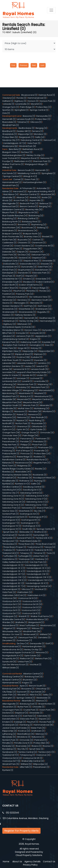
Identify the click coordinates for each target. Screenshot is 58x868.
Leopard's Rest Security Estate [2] (33, 372)
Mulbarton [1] (9, 414)
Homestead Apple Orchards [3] (18, 327)
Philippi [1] (26, 445)
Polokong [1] (9, 451)
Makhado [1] (9, 387)
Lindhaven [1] (9, 378)
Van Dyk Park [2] (38, 562)
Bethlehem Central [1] (13, 210)
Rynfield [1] (8, 770)
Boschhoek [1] (29, 228)
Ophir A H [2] (9, 429)
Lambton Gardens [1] (13, 366)
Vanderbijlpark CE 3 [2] (38, 568)
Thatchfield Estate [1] (30, 541)
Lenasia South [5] (40, 369)
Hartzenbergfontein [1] (14, 155)
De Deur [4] (23, 644)
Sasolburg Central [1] (34, 487)
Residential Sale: (11, 188)
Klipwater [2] (9, 357)
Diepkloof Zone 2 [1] (12, 261)
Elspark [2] (44, 719)
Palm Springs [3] (11, 439)
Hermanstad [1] (48, 321)
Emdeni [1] (8, 722)
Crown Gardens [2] (24, 246)
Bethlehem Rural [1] (32, 149)
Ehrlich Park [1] (10, 270)
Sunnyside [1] (9, 538)
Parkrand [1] (41, 740)
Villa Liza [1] (36, 122)
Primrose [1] (27, 454)
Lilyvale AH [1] (29, 375)
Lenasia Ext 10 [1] (21, 369)
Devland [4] (25, 258)
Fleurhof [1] (33, 722)
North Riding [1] (37, 420)
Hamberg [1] (26, 725)
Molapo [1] (8, 411)
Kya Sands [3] (38, 692)
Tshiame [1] (23, 122)
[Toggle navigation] (51, 10)
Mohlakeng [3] (41, 408)
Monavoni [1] (21, 411)
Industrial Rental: (11, 686)
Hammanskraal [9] (43, 725)
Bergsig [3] (41, 128)
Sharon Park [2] (45, 508)
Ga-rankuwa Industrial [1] (15, 297)
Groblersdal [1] (10, 312)
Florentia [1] (32, 291)
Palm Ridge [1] (27, 107)
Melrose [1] (41, 734)
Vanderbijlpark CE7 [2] (14, 574)
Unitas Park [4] (40, 556)
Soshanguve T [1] (11, 523)
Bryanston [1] (10, 707)
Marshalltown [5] (26, 734)
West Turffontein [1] (29, 625)
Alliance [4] (22, 197)
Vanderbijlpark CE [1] (13, 565)
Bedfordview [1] (26, 128)
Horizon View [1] (33, 330)
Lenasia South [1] (25, 119)
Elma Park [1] (9, 276)
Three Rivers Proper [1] (15, 547)
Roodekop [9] (25, 478)
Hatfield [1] (8, 101)
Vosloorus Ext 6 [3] (31, 610)
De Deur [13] (24, 255)
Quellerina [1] (9, 457)
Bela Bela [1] (15, 149)
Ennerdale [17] (43, 279)
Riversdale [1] (9, 122)
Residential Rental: (12, 701)
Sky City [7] (40, 511)
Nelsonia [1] (46, 158)
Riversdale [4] (23, 746)
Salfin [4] (40, 137)
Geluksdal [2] (9, 300)
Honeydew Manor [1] (13, 330)
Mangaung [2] (30, 390)
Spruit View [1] (36, 749)
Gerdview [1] (24, 300)
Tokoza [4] (50, 547)
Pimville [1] (8, 743)
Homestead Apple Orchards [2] (18, 652)
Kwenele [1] (40, 360)
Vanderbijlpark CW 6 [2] (40, 580)
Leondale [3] (9, 372)
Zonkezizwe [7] (24, 640)
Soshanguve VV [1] (12, 526)
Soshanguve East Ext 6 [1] (15, 517)
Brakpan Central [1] (12, 234)
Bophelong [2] (39, 224)
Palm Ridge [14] (30, 435)
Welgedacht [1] (36, 622)
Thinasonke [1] (10, 544)
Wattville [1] (21, 622)
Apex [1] (24, 686)
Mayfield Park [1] (11, 396)
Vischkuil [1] (40, 589)
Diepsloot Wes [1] (32, 261)
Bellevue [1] (45, 203)
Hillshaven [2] (24, 324)
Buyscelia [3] (24, 240)
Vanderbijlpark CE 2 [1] (14, 568)
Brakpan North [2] (32, 234)
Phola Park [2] (39, 445)
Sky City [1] (23, 749)
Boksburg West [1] (31, 222)
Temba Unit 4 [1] (44, 538)
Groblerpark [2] (43, 309)
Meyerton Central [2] (43, 399)
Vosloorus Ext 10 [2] (28, 598)
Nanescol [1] (35, 414)
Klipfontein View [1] (12, 351)
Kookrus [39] (23, 357)
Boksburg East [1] (29, 704)
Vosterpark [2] (10, 616)
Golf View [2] (44, 306)
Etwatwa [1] (29, 282)
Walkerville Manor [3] (37, 619)
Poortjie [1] (8, 161)
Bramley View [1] (32, 237)
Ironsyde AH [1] (38, 333)
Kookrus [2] (24, 731)
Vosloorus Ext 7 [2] (12, 613)
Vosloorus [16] (10, 598)
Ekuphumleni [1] (26, 270)
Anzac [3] (7, 200)
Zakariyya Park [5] (27, 637)
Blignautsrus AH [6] (28, 212)
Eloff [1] (49, 644)
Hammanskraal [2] (12, 182)
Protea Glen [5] (10, 137)
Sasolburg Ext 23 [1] (12, 490)
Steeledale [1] (43, 698)
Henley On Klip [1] (35, 155)
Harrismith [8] (31, 318)
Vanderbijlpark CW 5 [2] (14, 580)
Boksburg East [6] (11, 689)
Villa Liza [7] (27, 589)
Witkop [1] (7, 167)
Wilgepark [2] (24, 628)
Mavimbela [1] (26, 393)
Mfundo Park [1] (31, 405)
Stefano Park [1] (43, 658)
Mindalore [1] (24, 737)
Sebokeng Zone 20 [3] (14, 502)
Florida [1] (21, 98)
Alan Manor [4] (11, 194)
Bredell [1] (47, 237)
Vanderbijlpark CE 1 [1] (36, 565)
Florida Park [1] (47, 722)
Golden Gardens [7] (12, 306)
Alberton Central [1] (30, 194)
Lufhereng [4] (9, 384)
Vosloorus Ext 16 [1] (32, 601)
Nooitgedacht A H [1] (13, 656)
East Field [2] (30, 716)
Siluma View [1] (10, 511)
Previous (24, 65)
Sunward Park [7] (26, 538)
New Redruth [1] (39, 417)
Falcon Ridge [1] (40, 288)
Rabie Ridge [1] (25, 457)
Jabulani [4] (9, 336)
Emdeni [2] (29, 279)
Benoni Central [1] (29, 206)
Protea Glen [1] (43, 107)
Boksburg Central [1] (28, 218)
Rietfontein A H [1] (23, 161)
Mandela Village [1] (12, 390)
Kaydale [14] (49, 342)
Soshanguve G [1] (11, 520)
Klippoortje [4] (30, 351)
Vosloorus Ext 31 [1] (32, 607)
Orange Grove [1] (30, 433)
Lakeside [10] (9, 363)
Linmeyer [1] (23, 378)
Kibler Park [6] (9, 348)
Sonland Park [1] (10, 514)
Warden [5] (8, 622)
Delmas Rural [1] (47, 95)
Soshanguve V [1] (30, 523)
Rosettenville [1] (10, 481)
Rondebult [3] (9, 478)
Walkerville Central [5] (14, 619)
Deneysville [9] (10, 258)
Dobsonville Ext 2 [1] (30, 264)
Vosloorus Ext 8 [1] (31, 613)
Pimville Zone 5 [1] (23, 743)
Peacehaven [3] (11, 441)
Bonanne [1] (24, 224)
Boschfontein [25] (11, 228)
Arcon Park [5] (21, 200)
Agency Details (32, 862)
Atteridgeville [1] (10, 203)
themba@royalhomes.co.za (18, 824)
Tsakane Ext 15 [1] (43, 550)
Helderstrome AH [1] (12, 650)
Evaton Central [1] (45, 282)
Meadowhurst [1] (43, 396)
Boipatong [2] (9, 218)
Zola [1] (6, 113)
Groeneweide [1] (27, 312)
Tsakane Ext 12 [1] (25, 550)
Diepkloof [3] (39, 258)
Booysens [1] (28, 689)
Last (42, 65)
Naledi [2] (22, 414)
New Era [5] (36, 695)
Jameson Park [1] (25, 336)
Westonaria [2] (48, 625)
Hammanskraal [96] (13, 318)
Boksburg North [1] (12, 222)
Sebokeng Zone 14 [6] (37, 496)
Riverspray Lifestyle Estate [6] (17, 475)
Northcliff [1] (8, 423)
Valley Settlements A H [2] (15, 562)
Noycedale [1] (39, 423)
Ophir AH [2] (23, 429)
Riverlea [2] (8, 472)
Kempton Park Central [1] (16, 345)
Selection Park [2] (11, 508)
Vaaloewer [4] (26, 559)
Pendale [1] (26, 441)
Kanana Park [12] (11, 342)
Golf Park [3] (30, 306)
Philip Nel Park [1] (11, 445)
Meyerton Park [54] (12, 402)
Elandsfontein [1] (11, 719)
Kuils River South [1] (12, 360)
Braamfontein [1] (47, 704)
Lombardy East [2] (12, 381)
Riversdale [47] (23, 472)
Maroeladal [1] (46, 390)
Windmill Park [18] (32, 631)
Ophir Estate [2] (32, 656)
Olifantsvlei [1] (39, 427)
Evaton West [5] (10, 288)
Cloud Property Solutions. (29, 855)
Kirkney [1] (36, 348)
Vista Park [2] (9, 592)
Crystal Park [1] (31, 710)
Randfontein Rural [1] (37, 460)
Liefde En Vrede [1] (12, 375)
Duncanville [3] (29, 267)
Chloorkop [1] (43, 689)
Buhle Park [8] (9, 240)
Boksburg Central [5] (13, 677)
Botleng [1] (43, 228)
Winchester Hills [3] (12, 631)
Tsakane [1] (9, 550)
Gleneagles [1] (21, 303)
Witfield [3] (45, 634)
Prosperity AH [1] (11, 658)
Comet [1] (18, 179)
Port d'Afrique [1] (25, 451)
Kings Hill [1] (24, 348)
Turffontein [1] (10, 556)
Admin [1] (7, 191)
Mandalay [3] (23, 387)
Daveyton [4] (36, 252)
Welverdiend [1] (10, 625)
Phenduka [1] (40, 441)
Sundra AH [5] (9, 662)
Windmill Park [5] (11, 764)
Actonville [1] (43, 188)
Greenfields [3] (26, 309)
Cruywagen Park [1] (12, 249)
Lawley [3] (30, 366)
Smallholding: (10, 644)
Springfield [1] (22, 110)
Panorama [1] (27, 439)
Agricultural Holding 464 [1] (41, 191)
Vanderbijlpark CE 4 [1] (14, 571)
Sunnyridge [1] (40, 535)
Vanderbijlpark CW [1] (37, 574)
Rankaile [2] (8, 746)
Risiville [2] (40, 469)
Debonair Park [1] (40, 255)
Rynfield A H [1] (22, 484)
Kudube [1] (37, 357)
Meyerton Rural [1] (30, 158)
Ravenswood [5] (24, 463)
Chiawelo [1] (24, 243)
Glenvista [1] (36, 303)
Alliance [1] (41, 701)
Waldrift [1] (24, 616)
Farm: (6, 149)
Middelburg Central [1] (29, 173)
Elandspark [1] (9, 273)
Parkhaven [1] (42, 439)
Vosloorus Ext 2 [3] (12, 604)
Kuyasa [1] (28, 360)
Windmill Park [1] (11, 125)
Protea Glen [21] (42, 454)
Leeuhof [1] (42, 366)
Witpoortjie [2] (40, 764)
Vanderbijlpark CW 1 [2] (14, 577)
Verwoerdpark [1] (11, 589)
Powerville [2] (41, 451)
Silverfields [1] (26, 511)
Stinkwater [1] (26, 532)
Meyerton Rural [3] (33, 402)
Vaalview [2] (42, 559)
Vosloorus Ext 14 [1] (12, 601)
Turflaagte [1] (25, 556)
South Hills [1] (29, 529)
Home (6, 862)
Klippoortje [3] (10, 731)
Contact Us (49, 862)
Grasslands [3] (10, 309)
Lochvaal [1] (36, 378)
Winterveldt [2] (31, 634)
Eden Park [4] (45, 267)
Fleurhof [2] (19, 291)
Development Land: (13, 116)
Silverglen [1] (9, 698)
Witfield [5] (26, 764)
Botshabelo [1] (10, 231)
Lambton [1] (44, 363)
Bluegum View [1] (11, 152)
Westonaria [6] (10, 146)
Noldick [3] (22, 420)
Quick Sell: (8, 179)
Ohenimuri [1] (24, 427)
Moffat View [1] (25, 408)
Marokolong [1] (10, 393)
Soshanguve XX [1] (12, 529)
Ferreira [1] (37, 131)
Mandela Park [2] (40, 387)
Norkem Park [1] (10, 740)
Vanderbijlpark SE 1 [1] (13, 583)
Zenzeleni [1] (9, 640)
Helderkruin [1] (11, 321)
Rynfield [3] (8, 484)
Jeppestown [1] (43, 336)
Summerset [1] (10, 535)
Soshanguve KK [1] (31, 520)
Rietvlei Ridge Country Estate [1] (18, 469)
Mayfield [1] (40, 393)
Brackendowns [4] (28, 231)
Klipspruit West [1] (24, 354)
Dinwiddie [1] (49, 261)
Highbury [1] (20, 101)
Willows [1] (37, 628)
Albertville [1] (9, 197)
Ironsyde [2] (22, 333)
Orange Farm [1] (11, 107)
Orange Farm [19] (11, 433)
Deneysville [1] (44, 116)
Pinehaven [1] (45, 448)
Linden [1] (42, 375)
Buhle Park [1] (24, 707)
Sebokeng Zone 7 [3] (36, 505)
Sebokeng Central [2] (31, 493)
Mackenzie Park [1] (27, 384)
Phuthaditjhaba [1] (28, 448)
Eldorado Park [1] (41, 273)
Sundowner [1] (10, 752)
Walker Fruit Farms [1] (13, 164)
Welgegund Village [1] (36, 164)
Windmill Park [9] (28, 146)
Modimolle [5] (9, 408)
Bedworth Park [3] (29, 203)
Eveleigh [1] (25, 288)
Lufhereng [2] (9, 734)
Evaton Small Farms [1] (31, 285)
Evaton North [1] (10, 285)
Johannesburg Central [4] (16, 339)
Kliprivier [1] (8, 354)
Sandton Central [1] (12, 487)
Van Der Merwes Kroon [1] (15, 665)
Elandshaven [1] (43, 270)
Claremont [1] (39, 243)
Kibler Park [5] (38, 728)
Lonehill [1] (27, 381)
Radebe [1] (39, 457)
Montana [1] (49, 411)
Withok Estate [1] (11, 668)
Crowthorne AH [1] (44, 246)
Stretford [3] (40, 532)
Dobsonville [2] (11, 264)
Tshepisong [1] (27, 755)
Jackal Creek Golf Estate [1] (16, 728)
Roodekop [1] (9, 749)
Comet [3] (8, 246)
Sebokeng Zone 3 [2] (37, 502)
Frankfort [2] (9, 294)
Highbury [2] (10, 324)
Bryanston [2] (30, 680)
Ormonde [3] (47, 433)
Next (34, 65)
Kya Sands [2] (9, 173)
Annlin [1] (46, 197)
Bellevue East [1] (10, 206)
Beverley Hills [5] (34, 210)
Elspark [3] (31, 276)
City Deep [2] (9, 692)
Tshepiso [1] (26, 553)
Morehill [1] (36, 104)
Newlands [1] (9, 420)
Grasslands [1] (10, 134)
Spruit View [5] (11, 532)
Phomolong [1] (10, 448)
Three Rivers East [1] (46, 544)
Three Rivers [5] (26, 544)
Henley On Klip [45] (29, 321)
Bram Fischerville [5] (13, 237)
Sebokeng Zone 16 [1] (13, 499)
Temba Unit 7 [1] (10, 541)
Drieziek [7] (47, 264)
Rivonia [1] (48, 746)
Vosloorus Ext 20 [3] (32, 604)
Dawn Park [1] (32, 179)
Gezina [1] (7, 303)
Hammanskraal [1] (37, 98)
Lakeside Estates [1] (27, 363)
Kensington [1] (37, 345)
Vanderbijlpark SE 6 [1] (37, 583)
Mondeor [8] (35, 411)
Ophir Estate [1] (38, 429)
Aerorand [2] (20, 191)
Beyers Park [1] (10, 212)
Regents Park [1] (42, 463)
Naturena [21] (9, 417)
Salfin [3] (36, 484)
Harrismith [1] (9, 119)
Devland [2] (9, 98)
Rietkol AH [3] (27, 658)
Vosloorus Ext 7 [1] (11, 761)
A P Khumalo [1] (28, 188)
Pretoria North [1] (11, 454)
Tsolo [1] (51, 553)
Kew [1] (49, 345)
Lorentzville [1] (23, 104)
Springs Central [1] (39, 110)
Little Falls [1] (26, 767)
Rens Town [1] (9, 466)
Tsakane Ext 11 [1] (11, 755)
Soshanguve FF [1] (38, 517)
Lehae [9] (7, 369)
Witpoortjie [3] (10, 637)
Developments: (10, 128)
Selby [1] (47, 695)
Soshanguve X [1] (31, 526)
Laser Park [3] (9, 695)
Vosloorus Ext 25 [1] (33, 758)
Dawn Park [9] (9, 255)
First (13, 65)
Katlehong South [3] (31, 342)
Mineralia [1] (46, 405)
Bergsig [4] (45, 206)
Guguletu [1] (43, 312)
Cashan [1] (38, 240)
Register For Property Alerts (21, 831)
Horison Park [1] (48, 101)
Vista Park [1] (34, 143)
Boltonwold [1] (9, 224)
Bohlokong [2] (36, 216)
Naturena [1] (38, 737)
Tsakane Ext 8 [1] (11, 553)
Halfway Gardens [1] (25, 315)
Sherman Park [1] (42, 161)
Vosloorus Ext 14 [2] (12, 758)
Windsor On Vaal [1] (12, 634)
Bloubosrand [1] (29, 95)
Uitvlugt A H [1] (30, 176)
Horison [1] (33, 101)
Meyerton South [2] (12, 405)
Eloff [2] (20, 276)
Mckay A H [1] (27, 396)
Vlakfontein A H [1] (36, 595)
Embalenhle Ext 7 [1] (12, 279)
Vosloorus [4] (43, 755)
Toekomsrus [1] (35, 547)
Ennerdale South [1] (12, 282)
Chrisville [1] (38, 707)
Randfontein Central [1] (14, 460)
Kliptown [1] (40, 354)
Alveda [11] (35, 197)
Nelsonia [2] (24, 417)
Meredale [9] (9, 399)
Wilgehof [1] (9, 628)
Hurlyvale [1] (48, 330)
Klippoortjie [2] (46, 351)
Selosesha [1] (28, 508)
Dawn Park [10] (47, 710)
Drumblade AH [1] (11, 267)
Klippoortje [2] (25, 134)
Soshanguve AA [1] (29, 514)
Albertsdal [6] (48, 194)
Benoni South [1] (26, 170)
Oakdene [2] (9, 427)
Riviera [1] (37, 746)
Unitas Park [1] (25, 662)
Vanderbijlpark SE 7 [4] (14, 586)
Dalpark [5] (23, 252)
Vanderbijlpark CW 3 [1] (39, 577)
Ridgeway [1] (24, 466)
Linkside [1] (9, 104)
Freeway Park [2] (25, 294)
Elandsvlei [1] (24, 273)
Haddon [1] (8, 315)
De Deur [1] (27, 152)
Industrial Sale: (10, 170)
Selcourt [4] (50, 140)
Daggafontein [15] (32, 249)
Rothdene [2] (26, 481)
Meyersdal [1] (24, 399)
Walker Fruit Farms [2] (42, 616)
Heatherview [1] (47, 318)
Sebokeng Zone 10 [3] (13, 496)
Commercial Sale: (12, 95)
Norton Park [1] (23, 423)
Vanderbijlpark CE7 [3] (15, 143)
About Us (17, 862)
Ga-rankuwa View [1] (40, 297)
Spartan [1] (8, 110)
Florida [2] (45, 291)
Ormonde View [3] (12, 435)
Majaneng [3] (45, 384)
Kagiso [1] (35, 339)
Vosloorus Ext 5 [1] (11, 610)
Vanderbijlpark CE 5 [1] (38, 571)
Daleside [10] (9, 252)
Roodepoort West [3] (44, 478)
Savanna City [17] (11, 140)
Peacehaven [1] (41, 767)
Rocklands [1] (40, 475)
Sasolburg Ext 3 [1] (32, 490)
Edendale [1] (44, 716)
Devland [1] (8, 713)
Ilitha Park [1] (9, 333)
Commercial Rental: (13, 674)
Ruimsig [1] (40, 481)
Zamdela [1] (44, 637)
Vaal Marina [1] (10, 559)
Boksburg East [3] (34, 677)
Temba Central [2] (28, 752)
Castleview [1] (9, 243)
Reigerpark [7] (27, 137)
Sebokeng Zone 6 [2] (13, 505)
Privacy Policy (30, 865)
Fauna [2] (7, 291)
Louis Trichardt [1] (11, 158)
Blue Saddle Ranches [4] (15, 216)
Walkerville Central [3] (33, 761)
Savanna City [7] (11, 493)
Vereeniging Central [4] (39, 586)
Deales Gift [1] (24, 131)
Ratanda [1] (8, 463)
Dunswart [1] (23, 692)
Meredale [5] (9, 737)
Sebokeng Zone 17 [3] (36, 499)
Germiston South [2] (42, 300)
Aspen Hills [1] (36, 200)
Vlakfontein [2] (25, 592)
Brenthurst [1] (9, 131)
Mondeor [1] (40, 134)
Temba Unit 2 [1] (46, 752)
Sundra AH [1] (25, 535)
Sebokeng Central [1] (32, 140)
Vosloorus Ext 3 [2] (12, 607)
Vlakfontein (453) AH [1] (14, 595)
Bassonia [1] (29, 116)
